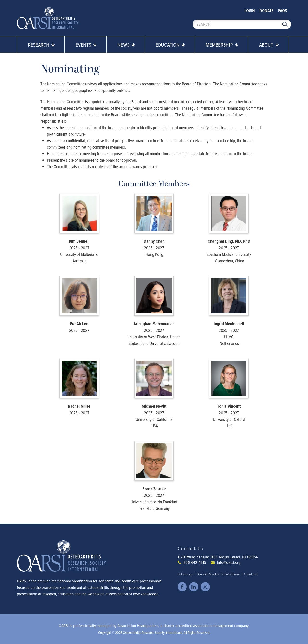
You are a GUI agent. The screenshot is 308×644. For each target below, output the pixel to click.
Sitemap (185, 574)
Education (170, 45)
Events (86, 45)
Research (41, 45)
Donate (266, 10)
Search (285, 24)
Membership (222, 45)
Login (250, 10)
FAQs (283, 10)
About (269, 45)
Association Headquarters (138, 626)
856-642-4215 (195, 562)
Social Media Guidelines (218, 574)
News (126, 45)
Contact (251, 574)
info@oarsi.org (229, 562)
